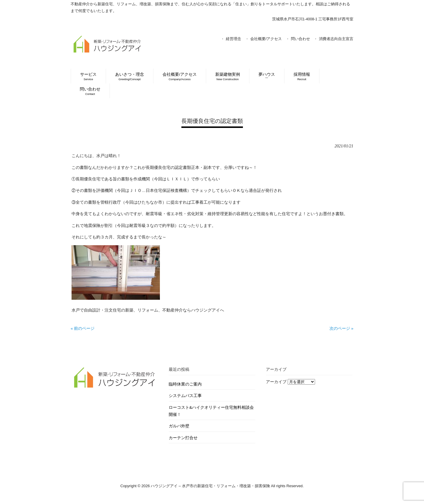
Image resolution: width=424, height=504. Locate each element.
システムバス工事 (185, 396)
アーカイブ (276, 382)
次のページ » (341, 328)
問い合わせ (300, 39)
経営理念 (233, 39)
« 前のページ (83, 328)
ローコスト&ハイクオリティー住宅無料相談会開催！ (211, 411)
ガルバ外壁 (179, 426)
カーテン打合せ (183, 438)
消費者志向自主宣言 (336, 39)
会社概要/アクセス (266, 39)
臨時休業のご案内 (185, 384)
